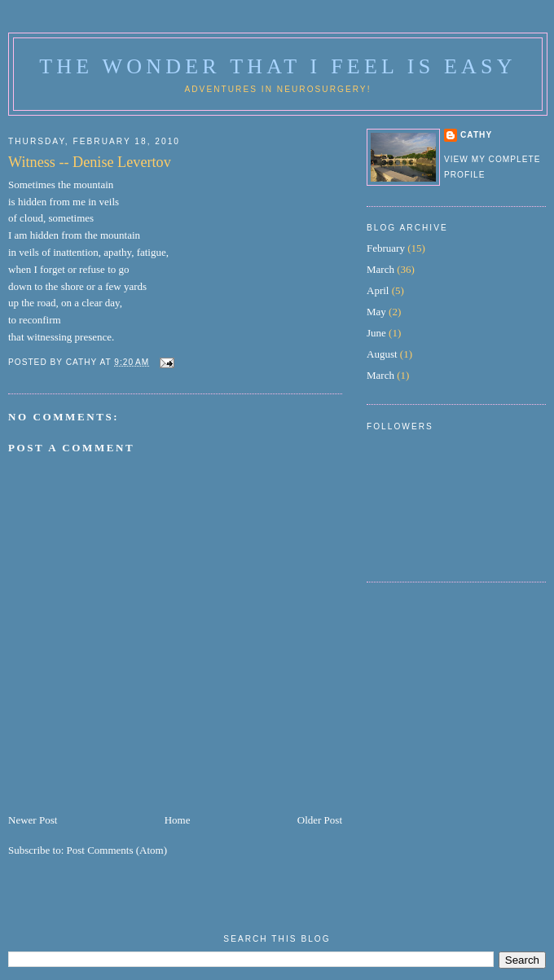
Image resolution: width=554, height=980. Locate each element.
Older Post (320, 820)
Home (178, 820)
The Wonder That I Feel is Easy (277, 66)
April (378, 290)
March (380, 269)
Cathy (476, 135)
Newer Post (33, 820)
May (376, 312)
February (386, 248)
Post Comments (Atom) (117, 850)
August (382, 354)
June (376, 333)
